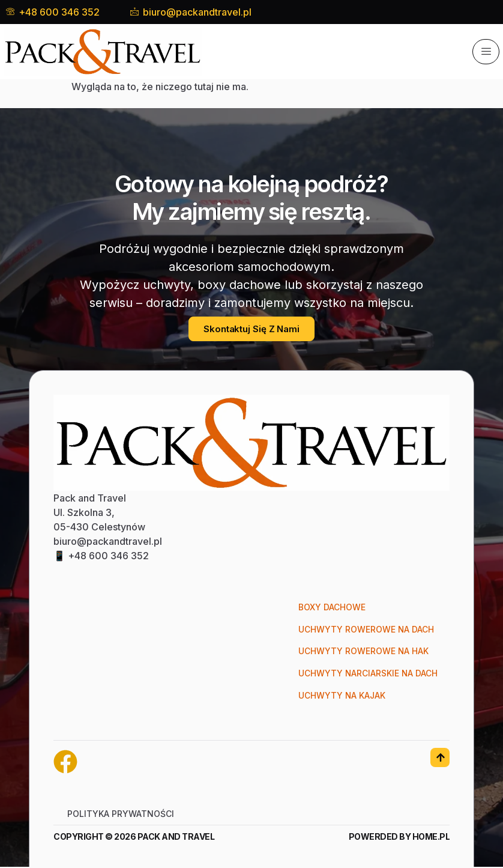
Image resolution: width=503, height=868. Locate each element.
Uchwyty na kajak (341, 697)
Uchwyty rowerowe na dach (365, 630)
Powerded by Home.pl (399, 838)
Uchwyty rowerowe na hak (363, 652)
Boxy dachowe (331, 608)
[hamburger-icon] (486, 52)
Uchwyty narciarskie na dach (367, 674)
